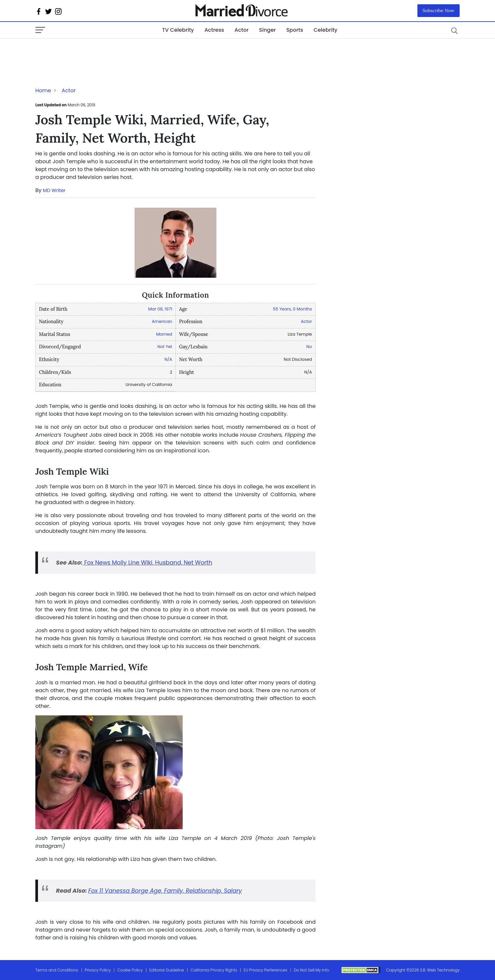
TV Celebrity (178, 30)
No (309, 347)
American (162, 321)
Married (164, 334)
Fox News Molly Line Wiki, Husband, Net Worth (147, 563)
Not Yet (165, 347)
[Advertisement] (88, 52)
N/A (168, 359)
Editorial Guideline (167, 970)
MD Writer (54, 190)
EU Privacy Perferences (265, 970)
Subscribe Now (439, 10)
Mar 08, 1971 (160, 309)
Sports (294, 30)
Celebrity (326, 30)
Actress (214, 30)
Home (43, 90)
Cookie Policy (130, 970)
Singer (267, 30)
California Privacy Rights (214, 970)
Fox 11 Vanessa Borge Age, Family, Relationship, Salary (165, 891)
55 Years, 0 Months (293, 309)
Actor (241, 30)
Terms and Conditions (57, 970)
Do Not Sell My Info (311, 970)
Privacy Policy (98, 970)
